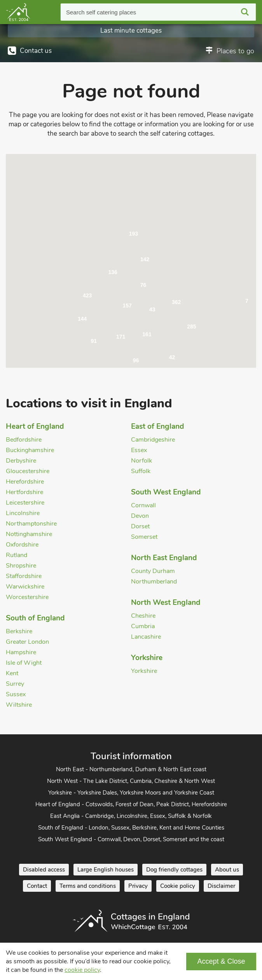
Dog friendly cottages (174, 870)
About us (227, 870)
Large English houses (106, 870)
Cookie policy (178, 886)
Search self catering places (101, 12)
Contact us (36, 51)
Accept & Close (221, 961)
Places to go (235, 51)
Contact (37, 886)
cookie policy (82, 970)
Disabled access (44, 870)
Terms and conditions (88, 886)
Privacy (138, 886)
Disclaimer (221, 886)
